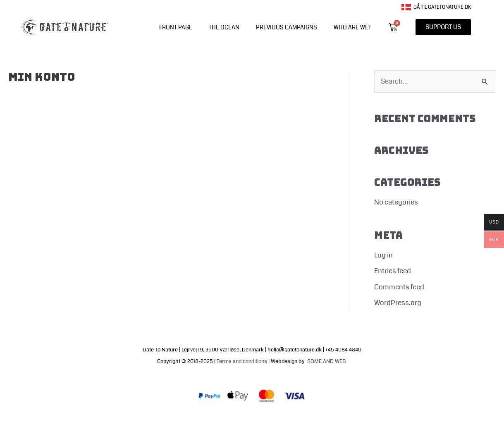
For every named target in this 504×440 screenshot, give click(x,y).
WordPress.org (398, 303)
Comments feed (399, 287)
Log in (383, 255)
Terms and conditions (242, 361)
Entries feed (393, 271)
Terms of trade (271, 421)
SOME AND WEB (327, 361)
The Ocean (224, 27)
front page (176, 27)
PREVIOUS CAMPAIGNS (287, 27)
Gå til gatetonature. (433, 7)
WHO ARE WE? (352, 27)
